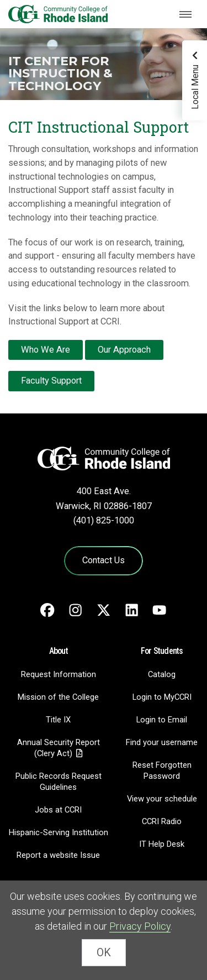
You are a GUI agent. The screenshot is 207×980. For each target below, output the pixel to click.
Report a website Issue (58, 855)
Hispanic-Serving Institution (59, 832)
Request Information (59, 674)
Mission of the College (58, 697)
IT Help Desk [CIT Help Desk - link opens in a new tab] (162, 844)
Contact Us (104, 560)
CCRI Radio (162, 821)
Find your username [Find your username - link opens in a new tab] (162, 742)
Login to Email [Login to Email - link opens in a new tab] (162, 720)
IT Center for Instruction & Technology (60, 73)
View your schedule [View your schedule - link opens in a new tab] (162, 799)
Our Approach (124, 350)
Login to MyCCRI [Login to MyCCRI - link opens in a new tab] (162, 697)
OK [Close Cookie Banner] (104, 953)
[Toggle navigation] (185, 14)
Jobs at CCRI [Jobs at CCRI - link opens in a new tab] (58, 810)
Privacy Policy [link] (140, 926)
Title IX (58, 720)
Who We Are (46, 350)
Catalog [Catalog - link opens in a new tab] (162, 674)
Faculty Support (51, 381)
